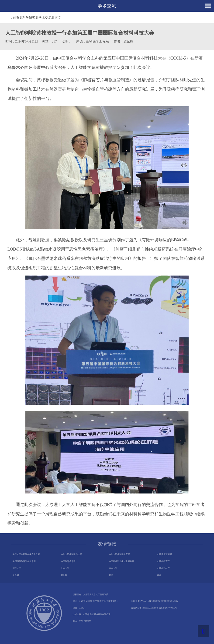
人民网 (16, 575)
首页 (16, 18)
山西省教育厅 (163, 561)
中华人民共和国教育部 (119, 554)
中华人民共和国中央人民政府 (26, 554)
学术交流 (45, 18)
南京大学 (113, 568)
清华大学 (17, 568)
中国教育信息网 (68, 561)
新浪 (111, 575)
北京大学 (65, 568)
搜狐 (159, 575)
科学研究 (29, 18)
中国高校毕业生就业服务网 (121, 561)
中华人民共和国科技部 (71, 554)
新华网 (64, 575)
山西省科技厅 (163, 568)
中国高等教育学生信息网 (24, 561)
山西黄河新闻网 (164, 554)
